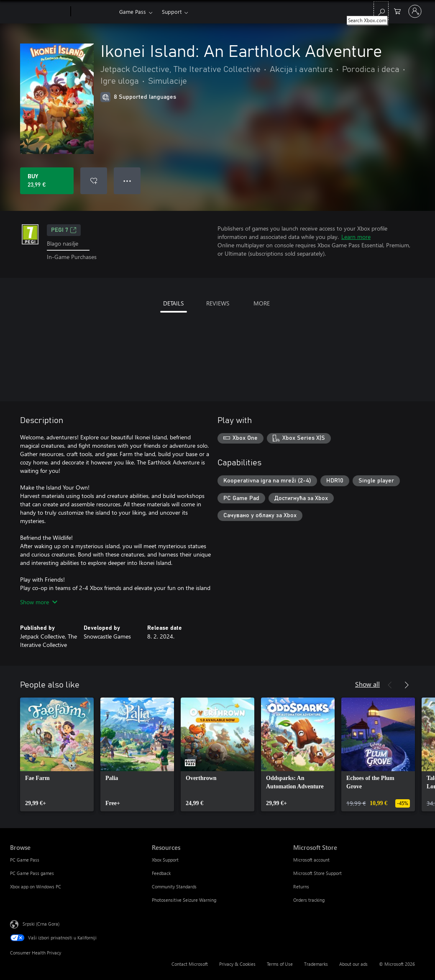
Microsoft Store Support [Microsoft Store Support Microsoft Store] (317, 873)
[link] (57, 754)
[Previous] (390, 685)
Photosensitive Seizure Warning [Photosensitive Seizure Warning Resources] (184, 900)
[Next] (407, 685)
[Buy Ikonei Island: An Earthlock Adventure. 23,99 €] (47, 181)
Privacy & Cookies (237, 964)
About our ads (353, 964)
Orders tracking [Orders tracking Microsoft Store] (309, 900)
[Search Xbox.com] (381, 11)
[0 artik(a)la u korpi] (397, 11)
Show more (39, 602)
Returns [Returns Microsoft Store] (301, 886)
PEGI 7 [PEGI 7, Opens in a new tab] (64, 230)
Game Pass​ (133, 12)
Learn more (356, 237)
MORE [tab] (262, 303)
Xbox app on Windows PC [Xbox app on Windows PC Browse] (36, 886)
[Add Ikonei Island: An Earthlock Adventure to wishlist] (94, 181)
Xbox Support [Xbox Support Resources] (165, 860)
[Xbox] (94, 12)
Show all (367, 684)
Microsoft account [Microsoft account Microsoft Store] (311, 860)
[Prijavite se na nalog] (415, 11)
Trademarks (316, 964)
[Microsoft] (39, 12)
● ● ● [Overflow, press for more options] (127, 181)
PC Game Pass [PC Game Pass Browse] (25, 860)
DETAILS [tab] (173, 303)
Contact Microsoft (190, 964)
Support (172, 12)
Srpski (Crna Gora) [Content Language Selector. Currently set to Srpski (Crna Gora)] (41, 923)
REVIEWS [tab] (218, 303)
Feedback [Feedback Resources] (161, 873)
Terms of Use (280, 964)
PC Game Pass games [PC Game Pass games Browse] (32, 873)
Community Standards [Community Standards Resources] (174, 886)
